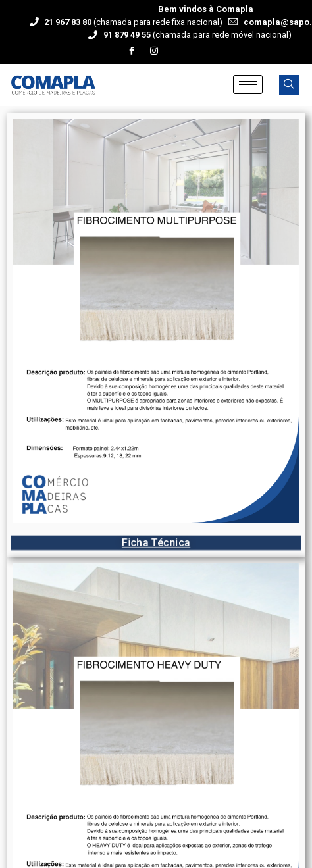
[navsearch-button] (289, 85)
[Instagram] (154, 51)
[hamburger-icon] (248, 85)
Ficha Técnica (156, 543)
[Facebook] (132, 51)
